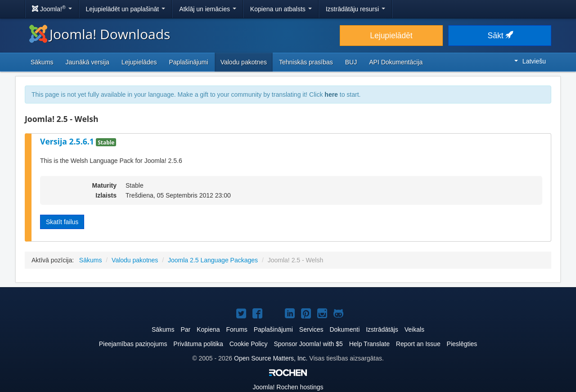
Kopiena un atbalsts (281, 9)
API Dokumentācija (396, 62)
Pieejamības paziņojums (133, 344)
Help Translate (369, 344)
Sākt (500, 36)
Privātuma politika (198, 344)
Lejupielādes (139, 62)
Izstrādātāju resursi (355, 9)
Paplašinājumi (188, 62)
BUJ (351, 62)
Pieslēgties (462, 344)
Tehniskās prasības (306, 62)
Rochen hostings (288, 387)
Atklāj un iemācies (208, 9)
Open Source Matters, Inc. (271, 358)
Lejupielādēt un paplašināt (126, 9)
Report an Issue (418, 344)
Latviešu (530, 61)
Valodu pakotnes (244, 62)
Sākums (42, 62)
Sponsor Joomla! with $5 (308, 344)
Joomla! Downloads (100, 34)
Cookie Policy (249, 344)
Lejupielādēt (391, 36)
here (331, 95)
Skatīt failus (62, 222)
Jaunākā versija (88, 62)
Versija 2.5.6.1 (68, 141)
